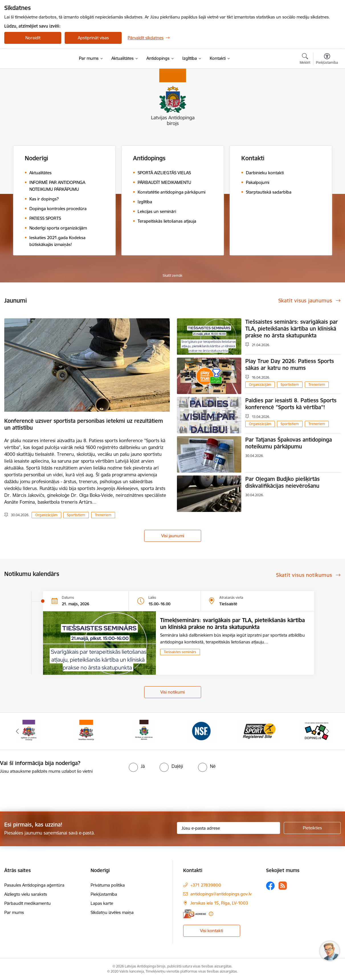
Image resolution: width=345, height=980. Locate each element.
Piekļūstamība (104, 894)
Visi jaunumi (173, 536)
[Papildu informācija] (211, 914)
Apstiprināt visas (93, 38)
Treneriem (103, 515)
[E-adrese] (195, 914)
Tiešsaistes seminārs (180, 652)
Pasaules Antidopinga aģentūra (34, 885)
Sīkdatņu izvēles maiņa (112, 912)
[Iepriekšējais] (17, 731)
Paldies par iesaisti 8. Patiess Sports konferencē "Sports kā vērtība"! (291, 404)
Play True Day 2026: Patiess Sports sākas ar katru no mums (290, 364)
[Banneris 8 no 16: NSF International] (201, 731)
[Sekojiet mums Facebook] (270, 886)
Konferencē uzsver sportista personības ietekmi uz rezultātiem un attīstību (84, 424)
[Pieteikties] (312, 828)
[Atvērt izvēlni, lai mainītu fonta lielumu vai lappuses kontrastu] (327, 60)
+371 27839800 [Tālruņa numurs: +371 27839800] (206, 885)
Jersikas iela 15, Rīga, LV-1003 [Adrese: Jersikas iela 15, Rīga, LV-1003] (219, 903)
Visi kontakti (212, 931)
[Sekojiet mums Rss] (283, 886)
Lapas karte (102, 903)
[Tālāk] (328, 731)
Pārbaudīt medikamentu (27, 903)
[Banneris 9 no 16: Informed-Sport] (259, 731)
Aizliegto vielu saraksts (26, 894)
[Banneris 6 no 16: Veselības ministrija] (86, 731)
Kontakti (253, 158)
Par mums (14, 912)
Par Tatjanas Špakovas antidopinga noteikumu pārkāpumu (289, 443)
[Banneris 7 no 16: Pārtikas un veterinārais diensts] (144, 731)
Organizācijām (46, 515)
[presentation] (48, 790)
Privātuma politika (108, 885)
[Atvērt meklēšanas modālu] (305, 60)
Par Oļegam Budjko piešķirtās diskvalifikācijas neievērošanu (282, 482)
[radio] (137, 766)
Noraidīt (33, 38)
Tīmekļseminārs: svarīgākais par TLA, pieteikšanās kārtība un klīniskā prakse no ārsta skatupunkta (232, 624)
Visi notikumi (172, 692)
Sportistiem (76, 515)
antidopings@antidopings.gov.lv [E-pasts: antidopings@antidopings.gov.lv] (221, 894)
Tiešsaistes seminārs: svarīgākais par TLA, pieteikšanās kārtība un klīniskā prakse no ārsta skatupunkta (292, 329)
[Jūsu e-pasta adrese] (229, 828)
